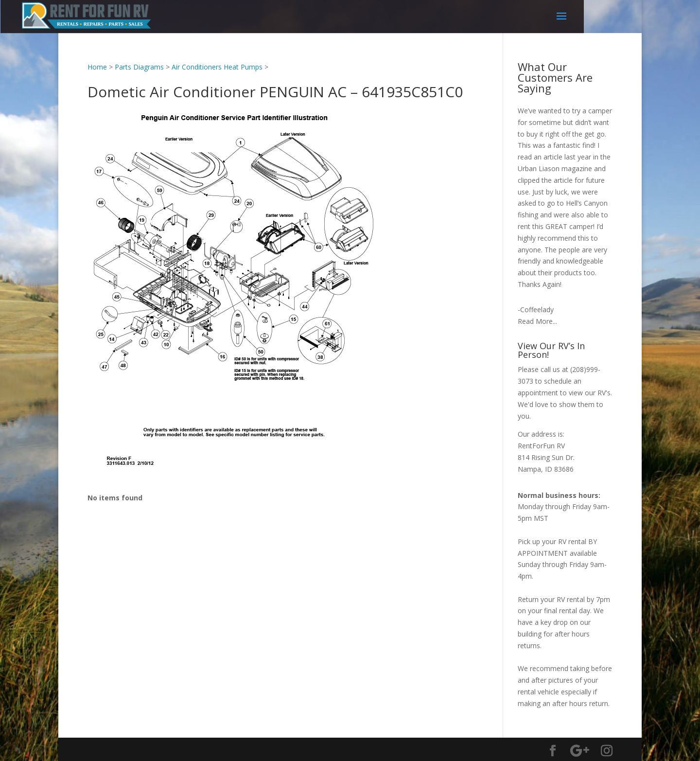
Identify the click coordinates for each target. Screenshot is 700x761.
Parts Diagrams (139, 67)
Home (97, 67)
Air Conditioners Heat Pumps (217, 67)
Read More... (537, 321)
